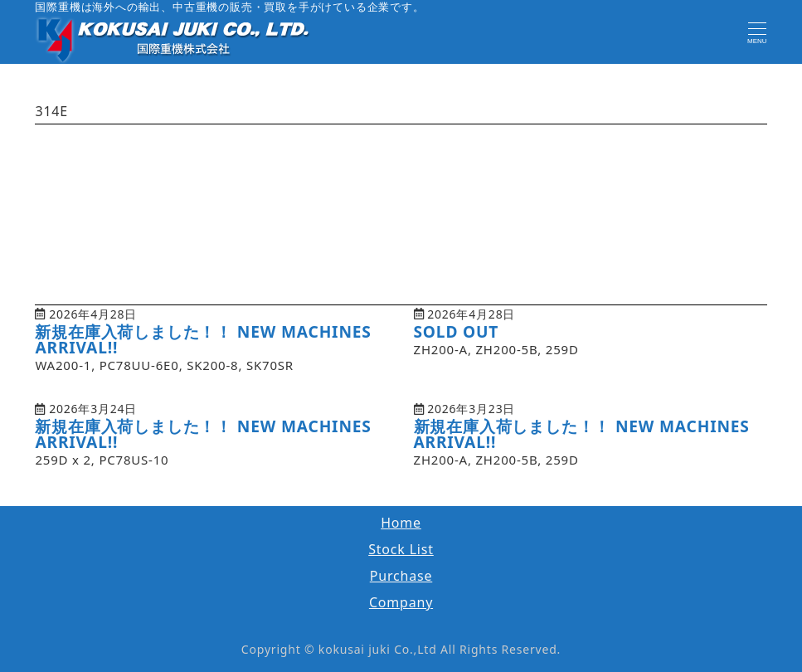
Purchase (401, 576)
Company (401, 602)
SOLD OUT (457, 331)
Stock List (401, 549)
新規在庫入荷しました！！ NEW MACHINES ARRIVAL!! (203, 339)
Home (401, 523)
